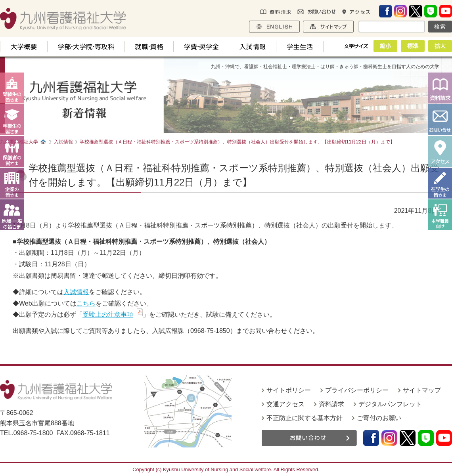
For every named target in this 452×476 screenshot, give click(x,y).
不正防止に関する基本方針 (305, 418)
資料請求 (331, 404)
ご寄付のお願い (379, 418)
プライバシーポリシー (357, 390)
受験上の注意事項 (108, 314)
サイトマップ (422, 390)
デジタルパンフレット (390, 404)
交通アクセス (285, 404)
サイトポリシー (289, 390)
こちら (86, 303)
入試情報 (76, 292)
